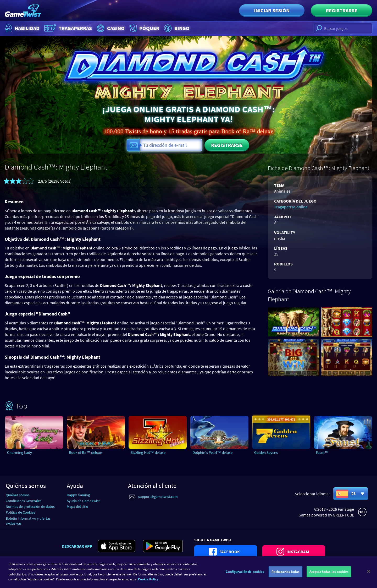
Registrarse (342, 10)
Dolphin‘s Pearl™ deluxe (212, 452)
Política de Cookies (20, 512)
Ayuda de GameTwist (83, 501)
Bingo (176, 28)
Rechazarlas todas (285, 576)
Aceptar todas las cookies (329, 576)
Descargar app (77, 546)
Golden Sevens (266, 452)
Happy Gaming (78, 495)
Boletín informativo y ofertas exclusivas (28, 521)
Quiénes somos (18, 495)
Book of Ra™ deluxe (85, 452)
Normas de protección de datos (30, 507)
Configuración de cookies (245, 576)
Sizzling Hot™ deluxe (148, 452)
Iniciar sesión (272, 10)
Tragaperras (67, 28)
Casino (110, 28)
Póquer (144, 28)
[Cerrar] (369, 576)
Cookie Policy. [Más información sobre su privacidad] (149, 583)
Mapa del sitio (77, 507)
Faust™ (322, 452)
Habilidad (22, 28)
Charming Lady (20, 452)
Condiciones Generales (24, 501)
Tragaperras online (291, 207)
